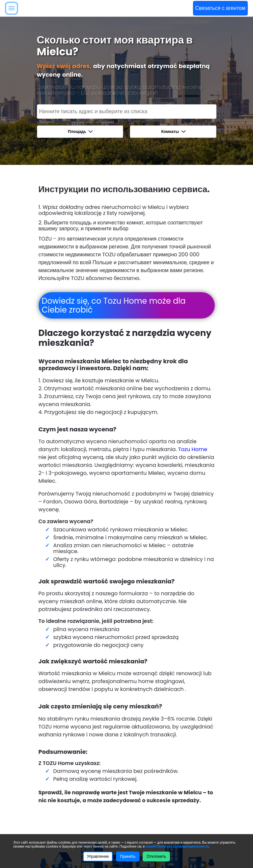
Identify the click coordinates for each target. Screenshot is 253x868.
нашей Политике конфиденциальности (177, 846)
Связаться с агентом (220, 8)
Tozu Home (193, 449)
